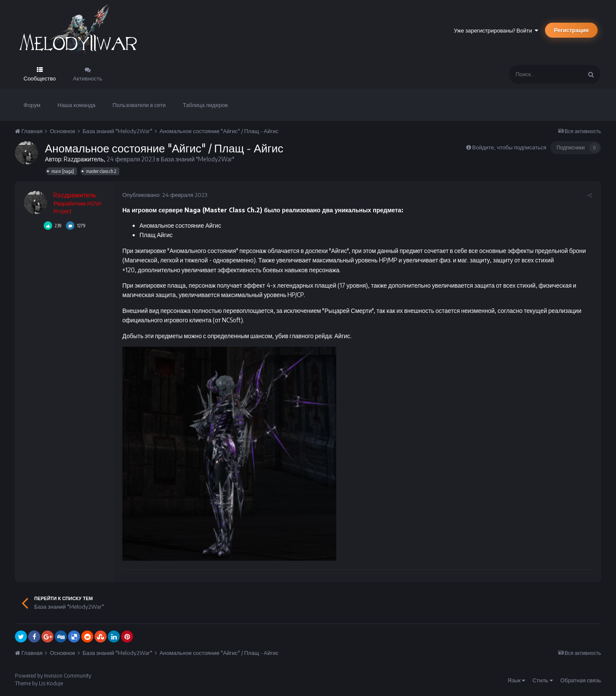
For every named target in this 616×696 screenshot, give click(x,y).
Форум (32, 105)
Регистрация (571, 30)
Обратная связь (581, 680)
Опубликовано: (165, 195)
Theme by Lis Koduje (39, 683)
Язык (516, 680)
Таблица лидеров (205, 105)
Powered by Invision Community (53, 676)
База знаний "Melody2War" (198, 159)
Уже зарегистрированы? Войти (496, 30)
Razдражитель (84, 159)
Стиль (543, 680)
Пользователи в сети (139, 105)
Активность (88, 78)
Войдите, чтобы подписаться (509, 147)
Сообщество (40, 78)
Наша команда (77, 105)
